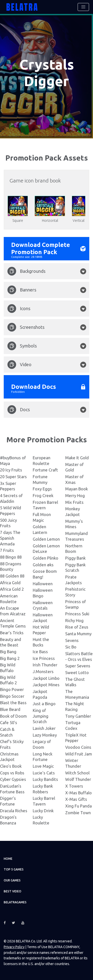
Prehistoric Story (75, 591)
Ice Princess (44, 657)
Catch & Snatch (7, 731)
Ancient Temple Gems (13, 622)
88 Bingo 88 (11, 556)
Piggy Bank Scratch (75, 567)
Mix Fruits (74, 501)
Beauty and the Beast (11, 641)
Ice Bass (40, 651)
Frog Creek (43, 495)
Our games (12, 880)
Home (8, 858)
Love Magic (43, 765)
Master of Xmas (74, 479)
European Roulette (42, 460)
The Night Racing (75, 706)
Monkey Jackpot (73, 511)
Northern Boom (74, 548)
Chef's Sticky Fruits (12, 744)
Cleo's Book (11, 765)
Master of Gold (74, 466)
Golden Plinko (46, 557)
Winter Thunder (73, 762)
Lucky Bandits (45, 778)
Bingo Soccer (12, 695)
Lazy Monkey (45, 734)
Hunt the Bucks (41, 641)
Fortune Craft (45, 469)
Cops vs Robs (12, 772)
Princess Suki (77, 613)
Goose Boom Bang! (45, 573)
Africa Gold (10, 582)
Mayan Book (77, 488)
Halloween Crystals (43, 604)
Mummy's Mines (74, 523)
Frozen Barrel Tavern (45, 504)
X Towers (74, 785)
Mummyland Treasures (77, 535)
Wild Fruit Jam (79, 753)
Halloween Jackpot (43, 617)
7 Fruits (7, 549)
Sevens (72, 639)
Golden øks (43, 564)
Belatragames (15, 901)
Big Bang (8, 651)
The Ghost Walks (75, 681)
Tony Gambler (78, 715)
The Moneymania (77, 693)
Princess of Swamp (76, 603)
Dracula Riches (14, 810)
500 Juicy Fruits (8, 522)
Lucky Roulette (41, 819)
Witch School (77, 772)
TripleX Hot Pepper (76, 737)
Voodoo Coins (78, 746)
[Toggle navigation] (83, 7)
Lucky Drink (43, 810)
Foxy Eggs (42, 488)
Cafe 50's (9, 722)
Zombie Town (78, 812)
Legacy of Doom (42, 744)
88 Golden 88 (12, 575)
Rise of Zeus (77, 626)
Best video (13, 891)
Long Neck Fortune (43, 756)
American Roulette (9, 598)
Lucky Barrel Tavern (44, 800)
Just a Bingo (44, 703)
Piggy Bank (75, 557)
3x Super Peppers (8, 485)
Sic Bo (71, 646)
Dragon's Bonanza (8, 819)
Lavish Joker (44, 727)
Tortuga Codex (73, 725)
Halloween (43, 583)
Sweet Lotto (77, 672)
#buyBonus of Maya (13, 460)
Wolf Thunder (78, 778)
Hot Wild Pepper (41, 629)
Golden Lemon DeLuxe (46, 548)
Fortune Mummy (40, 479)
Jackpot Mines (46, 684)
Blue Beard (10, 709)
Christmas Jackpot (9, 756)
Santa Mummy (78, 633)
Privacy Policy (14, 946)
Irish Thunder (45, 664)
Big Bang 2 (10, 657)
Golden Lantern (40, 529)
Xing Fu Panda (78, 805)
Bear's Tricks (12, 632)
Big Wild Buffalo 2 (8, 679)
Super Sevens (78, 665)
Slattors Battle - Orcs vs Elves (79, 655)
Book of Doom (13, 715)
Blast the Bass (13, 702)
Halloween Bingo (43, 592)
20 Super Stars (13, 476)
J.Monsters (43, 671)
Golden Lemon (46, 538)
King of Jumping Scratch (41, 715)
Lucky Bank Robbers (43, 788)
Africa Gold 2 (12, 588)
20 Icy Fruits (11, 469)
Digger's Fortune (8, 800)
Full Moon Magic (42, 517)
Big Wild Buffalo (8, 667)
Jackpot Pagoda (40, 693)
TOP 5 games (14, 869)
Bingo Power (12, 689)
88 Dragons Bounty (11, 566)
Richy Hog (74, 619)
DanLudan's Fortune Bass (12, 788)
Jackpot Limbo (46, 677)
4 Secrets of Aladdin (11, 498)
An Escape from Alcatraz (13, 610)
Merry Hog (75, 495)
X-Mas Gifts (76, 798)
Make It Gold (77, 457)
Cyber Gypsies (13, 778)
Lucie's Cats (44, 772)
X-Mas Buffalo (78, 792)
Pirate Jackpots (74, 579)
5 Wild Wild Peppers (11, 510)
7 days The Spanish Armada (10, 537)
